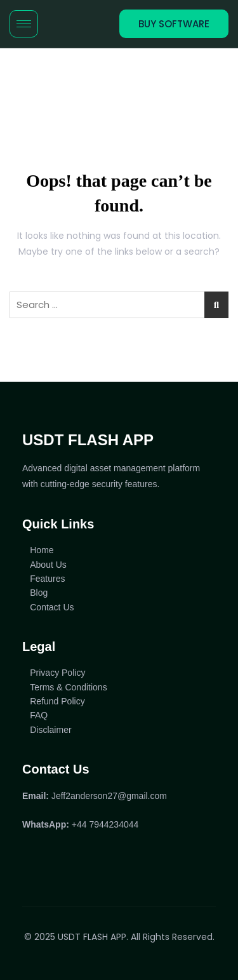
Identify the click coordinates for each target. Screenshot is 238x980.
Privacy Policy (57, 673)
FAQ (39, 715)
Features (47, 579)
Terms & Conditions (68, 687)
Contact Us (52, 607)
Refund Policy (57, 701)
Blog (39, 593)
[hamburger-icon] (24, 24)
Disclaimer (50, 730)
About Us (48, 565)
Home (42, 550)
